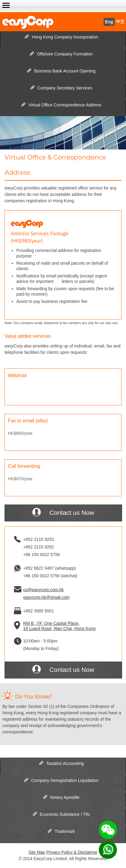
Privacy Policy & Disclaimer (72, 852)
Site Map (37, 852)
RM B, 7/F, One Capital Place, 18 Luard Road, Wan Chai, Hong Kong (59, 626)
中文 (120, 22)
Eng (109, 22)
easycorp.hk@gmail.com (47, 597)
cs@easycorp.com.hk (44, 590)
